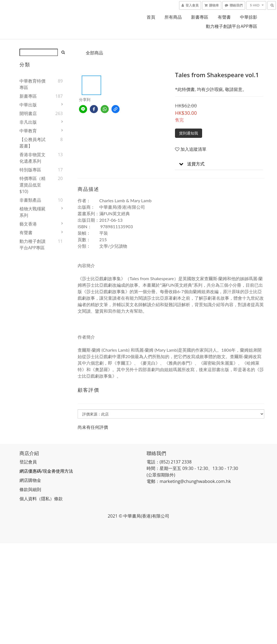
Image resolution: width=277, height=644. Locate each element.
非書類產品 (30, 200)
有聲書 (224, 17)
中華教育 (28, 131)
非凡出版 (28, 122)
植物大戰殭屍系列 (32, 212)
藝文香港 (28, 224)
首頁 (151, 17)
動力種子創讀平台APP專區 (231, 26)
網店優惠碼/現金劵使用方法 (46, 471)
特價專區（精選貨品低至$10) (32, 185)
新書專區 (200, 17)
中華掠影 (249, 17)
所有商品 (173, 17)
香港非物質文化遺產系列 (32, 158)
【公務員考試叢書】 (32, 143)
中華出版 (28, 105)
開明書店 (28, 113)
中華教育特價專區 (32, 84)
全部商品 (94, 53)
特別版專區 (30, 170)
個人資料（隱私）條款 (41, 499)
